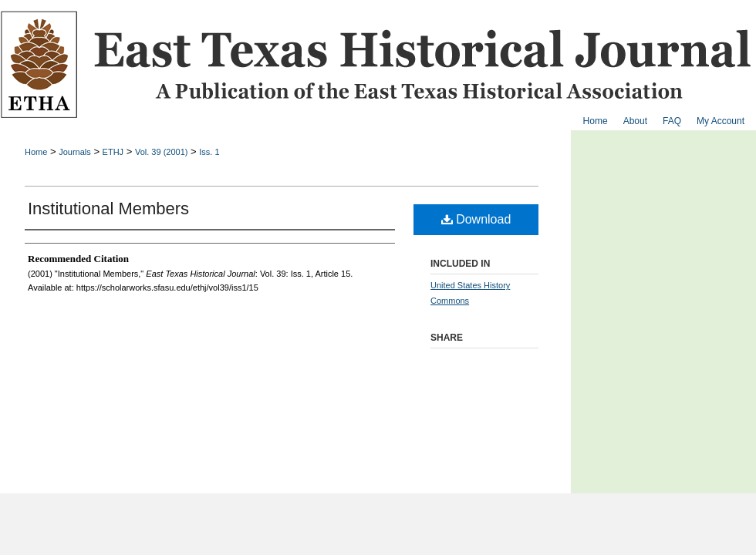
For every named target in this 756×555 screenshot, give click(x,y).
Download (476, 219)
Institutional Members (108, 209)
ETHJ (113, 152)
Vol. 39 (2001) (162, 152)
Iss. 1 (209, 152)
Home (36, 152)
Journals (75, 152)
